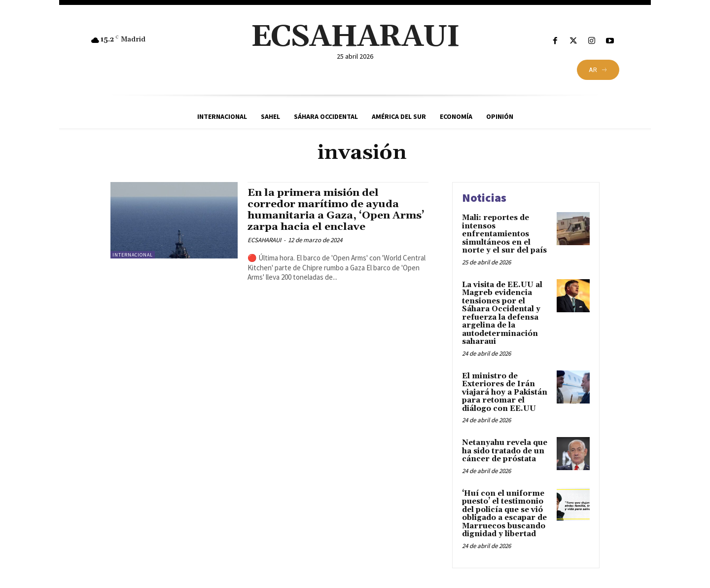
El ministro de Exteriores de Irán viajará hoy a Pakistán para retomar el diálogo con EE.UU (505, 392)
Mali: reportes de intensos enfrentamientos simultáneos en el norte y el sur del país (504, 234)
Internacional (133, 255)
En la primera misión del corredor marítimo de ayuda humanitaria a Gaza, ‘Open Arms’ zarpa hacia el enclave (337, 210)
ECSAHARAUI (264, 240)
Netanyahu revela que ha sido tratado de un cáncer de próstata (505, 451)
